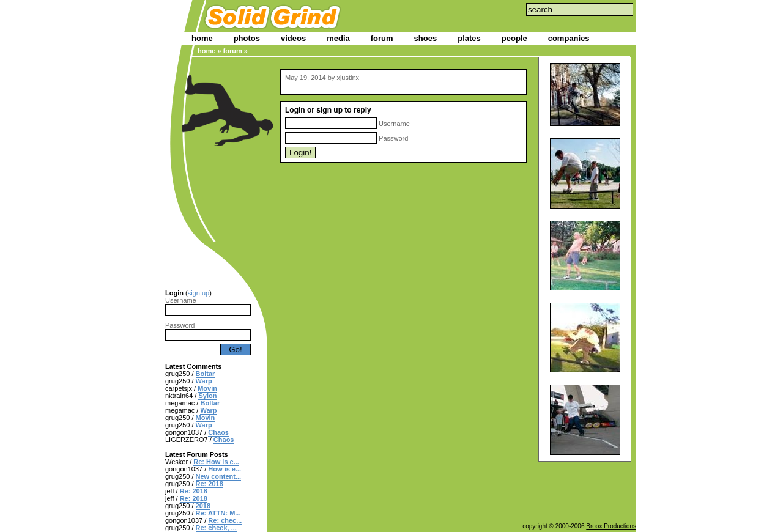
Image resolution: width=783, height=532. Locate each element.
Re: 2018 (210, 484)
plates (469, 38)
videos (293, 38)
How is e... (225, 469)
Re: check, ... (216, 528)
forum (382, 38)
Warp (204, 381)
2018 (203, 506)
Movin (207, 388)
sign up (199, 293)
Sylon (207, 396)
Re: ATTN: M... (218, 513)
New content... (219, 476)
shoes (426, 38)
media (338, 38)
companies (569, 38)
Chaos (218, 432)
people (514, 38)
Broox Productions (611, 526)
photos (247, 38)
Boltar (206, 374)
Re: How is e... (216, 462)
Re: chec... (225, 520)
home (202, 38)
